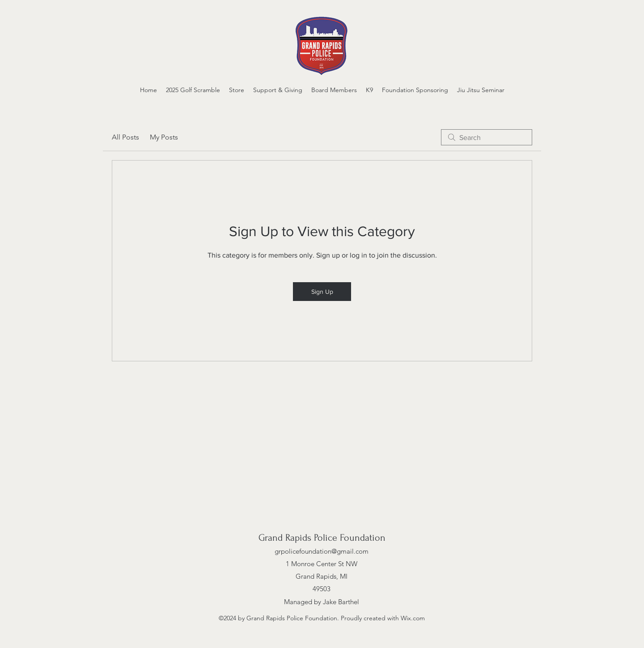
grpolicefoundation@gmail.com (322, 551)
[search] (487, 137)
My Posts (164, 137)
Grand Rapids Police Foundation (322, 538)
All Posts (125, 137)
